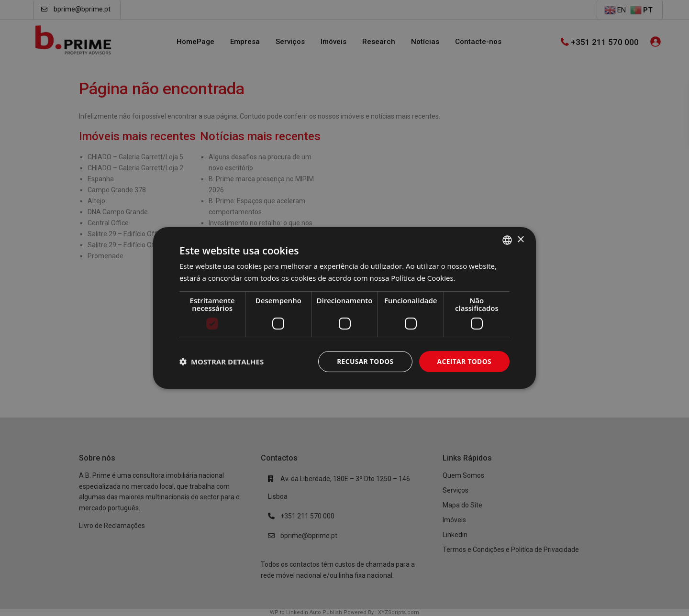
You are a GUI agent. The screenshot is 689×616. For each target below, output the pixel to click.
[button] (222, 362)
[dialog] (344, 308)
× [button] (520, 239)
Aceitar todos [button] (464, 361)
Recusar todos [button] (364, 361)
